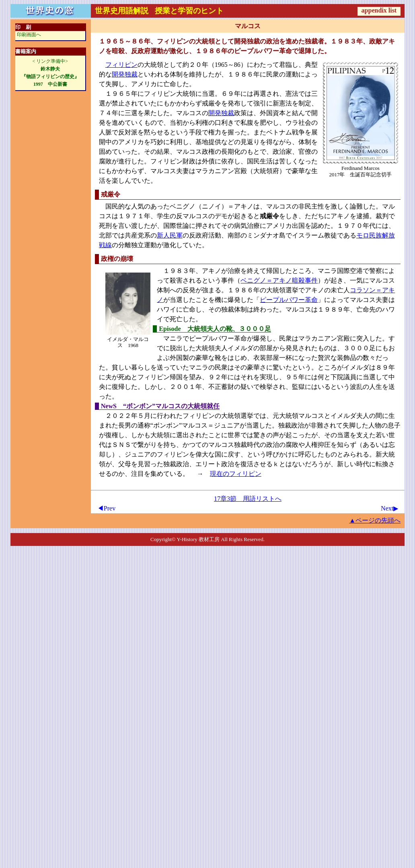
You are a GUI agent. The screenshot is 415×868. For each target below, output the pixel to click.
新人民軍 (170, 235)
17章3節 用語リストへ (248, 499)
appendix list (379, 10)
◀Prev (106, 508)
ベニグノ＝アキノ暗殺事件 (279, 280)
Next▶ (389, 508)
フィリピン (121, 65)
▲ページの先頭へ (375, 520)
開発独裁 (125, 74)
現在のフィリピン (236, 474)
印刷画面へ (29, 35)
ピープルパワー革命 (289, 300)
